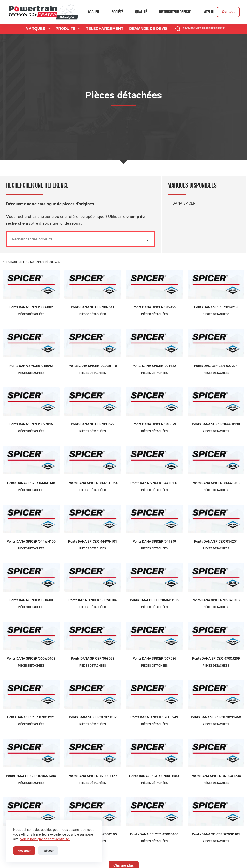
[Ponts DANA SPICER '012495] (154, 284)
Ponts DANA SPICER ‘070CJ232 (93, 717)
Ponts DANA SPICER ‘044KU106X (93, 483)
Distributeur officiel (176, 12)
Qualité (141, 12)
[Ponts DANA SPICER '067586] (154, 636)
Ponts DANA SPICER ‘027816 (31, 424)
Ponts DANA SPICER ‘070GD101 (216, 834)
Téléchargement (105, 29)
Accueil (94, 12)
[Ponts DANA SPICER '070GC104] (31, 812)
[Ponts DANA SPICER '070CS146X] (216, 694)
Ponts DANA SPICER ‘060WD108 (31, 658)
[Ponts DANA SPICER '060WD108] (31, 636)
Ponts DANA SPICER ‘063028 (93, 658)
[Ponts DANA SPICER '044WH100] (31, 519)
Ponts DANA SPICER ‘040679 (154, 424)
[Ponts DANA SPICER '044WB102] (216, 460)
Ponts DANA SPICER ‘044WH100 (31, 541)
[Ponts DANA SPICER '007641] (93, 284)
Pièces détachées (31, 314)
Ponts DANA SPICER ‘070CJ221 (31, 717)
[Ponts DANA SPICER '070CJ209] (216, 636)
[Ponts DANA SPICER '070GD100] (154, 812)
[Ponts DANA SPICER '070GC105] (93, 812)
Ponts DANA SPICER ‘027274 (216, 366)
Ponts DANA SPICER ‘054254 (216, 541)
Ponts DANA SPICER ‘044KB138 (216, 424)
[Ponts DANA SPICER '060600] (31, 577)
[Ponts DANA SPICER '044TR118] (154, 460)
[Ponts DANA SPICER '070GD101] (216, 812)
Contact (228, 12)
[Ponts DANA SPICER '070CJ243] (154, 694)
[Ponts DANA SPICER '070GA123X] (216, 753)
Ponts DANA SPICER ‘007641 (93, 307)
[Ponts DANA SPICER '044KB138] (216, 402)
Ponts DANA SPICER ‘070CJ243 (154, 717)
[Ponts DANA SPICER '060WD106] (154, 577)
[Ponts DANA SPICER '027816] (31, 402)
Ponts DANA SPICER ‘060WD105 (93, 600)
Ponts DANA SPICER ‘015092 (31, 366)
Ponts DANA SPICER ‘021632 (154, 366)
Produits (69, 29)
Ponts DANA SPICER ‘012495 (154, 307)
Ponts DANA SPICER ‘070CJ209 (216, 658)
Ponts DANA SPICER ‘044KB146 (31, 483)
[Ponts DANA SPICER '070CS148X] (31, 753)
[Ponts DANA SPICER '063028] (93, 636)
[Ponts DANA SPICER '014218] (216, 284)
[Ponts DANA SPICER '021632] (154, 343)
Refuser (48, 851)
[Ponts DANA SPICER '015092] (31, 343)
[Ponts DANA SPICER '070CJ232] (93, 694)
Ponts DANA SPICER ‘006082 (31, 307)
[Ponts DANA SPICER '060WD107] (216, 577)
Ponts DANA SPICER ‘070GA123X (216, 776)
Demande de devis (148, 29)
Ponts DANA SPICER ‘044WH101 (93, 541)
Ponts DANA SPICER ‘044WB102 (216, 483)
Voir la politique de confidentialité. (45, 839)
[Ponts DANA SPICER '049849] (154, 519)
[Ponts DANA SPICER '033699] (93, 402)
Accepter (24, 851)
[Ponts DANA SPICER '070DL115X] (93, 753)
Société (118, 12)
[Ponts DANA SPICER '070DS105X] (154, 753)
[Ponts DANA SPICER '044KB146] (31, 460)
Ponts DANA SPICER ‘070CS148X (31, 776)
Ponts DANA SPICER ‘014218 (216, 307)
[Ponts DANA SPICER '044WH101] (93, 519)
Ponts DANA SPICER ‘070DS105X (154, 776)
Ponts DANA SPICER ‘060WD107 (216, 600)
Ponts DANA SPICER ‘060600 (31, 600)
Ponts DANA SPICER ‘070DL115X (93, 776)
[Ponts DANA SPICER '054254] (216, 519)
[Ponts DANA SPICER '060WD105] (93, 577)
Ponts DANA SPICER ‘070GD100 (154, 834)
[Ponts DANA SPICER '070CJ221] (31, 694)
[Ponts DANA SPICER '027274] (216, 343)
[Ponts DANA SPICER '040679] (154, 402)
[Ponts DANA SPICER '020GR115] (93, 343)
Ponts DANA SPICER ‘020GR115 (93, 366)
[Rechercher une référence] (200, 29)
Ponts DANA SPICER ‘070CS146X (216, 717)
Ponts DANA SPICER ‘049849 (154, 541)
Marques (39, 29)
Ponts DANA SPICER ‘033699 (93, 424)
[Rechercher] (146, 239)
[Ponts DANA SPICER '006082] (31, 284)
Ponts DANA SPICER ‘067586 (154, 658)
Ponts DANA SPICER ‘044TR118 (154, 483)
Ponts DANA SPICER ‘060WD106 (154, 600)
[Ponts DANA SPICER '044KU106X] (93, 460)
